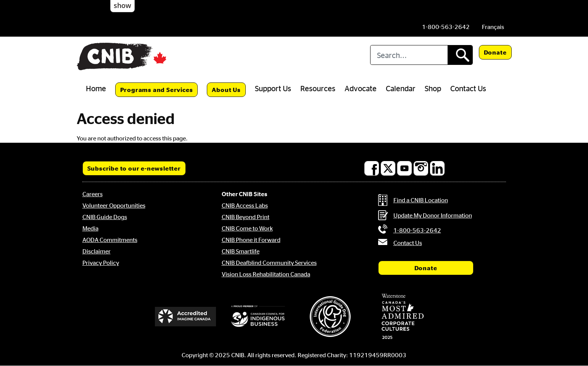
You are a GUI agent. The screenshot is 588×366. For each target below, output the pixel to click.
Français (493, 27)
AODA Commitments (110, 240)
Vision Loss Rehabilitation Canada (266, 274)
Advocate (361, 88)
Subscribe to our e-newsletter (134, 168)
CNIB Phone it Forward (251, 240)
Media (90, 228)
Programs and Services (157, 90)
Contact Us (468, 88)
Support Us (273, 88)
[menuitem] (493, 27)
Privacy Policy (101, 263)
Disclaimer (97, 251)
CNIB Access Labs (245, 205)
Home (96, 88)
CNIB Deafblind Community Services (269, 263)
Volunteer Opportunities (114, 205)
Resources (318, 88)
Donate (495, 52)
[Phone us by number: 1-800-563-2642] (446, 27)
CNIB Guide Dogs (105, 217)
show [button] (122, 5)
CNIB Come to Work (247, 228)
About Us (226, 90)
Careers (93, 194)
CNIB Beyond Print (246, 217)
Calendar (401, 88)
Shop (433, 88)
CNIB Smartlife (241, 251)
